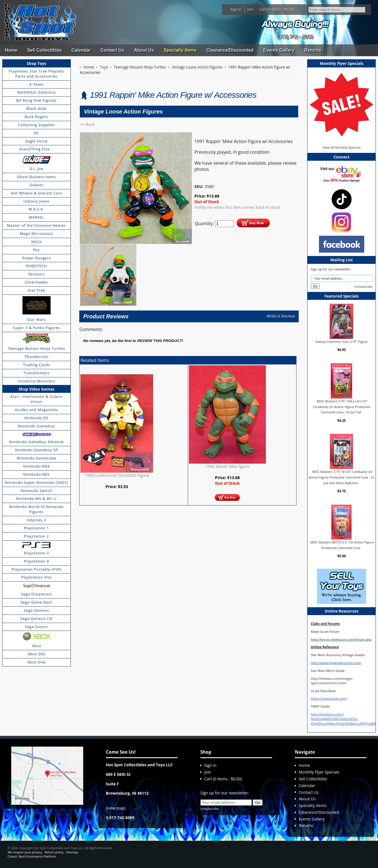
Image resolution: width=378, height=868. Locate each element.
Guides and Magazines (36, 410)
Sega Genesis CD (37, 618)
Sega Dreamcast (37, 594)
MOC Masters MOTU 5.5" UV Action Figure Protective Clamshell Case (342, 545)
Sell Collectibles (45, 50)
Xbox (37, 646)
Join (251, 9)
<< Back (87, 124)
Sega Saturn (37, 627)
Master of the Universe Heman (37, 225)
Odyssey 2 (36, 520)
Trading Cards (37, 365)
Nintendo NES (36, 474)
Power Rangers (37, 258)
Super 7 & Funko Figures (36, 328)
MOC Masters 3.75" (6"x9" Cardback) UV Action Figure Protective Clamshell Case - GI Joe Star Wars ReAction (342, 477)
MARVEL (36, 217)
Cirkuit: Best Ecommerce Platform (32, 856)
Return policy (54, 852)
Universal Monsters (36, 381)
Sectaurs (36, 274)
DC (36, 133)
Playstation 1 (36, 528)
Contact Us (112, 50)
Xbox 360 (36, 654)
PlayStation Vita (37, 577)
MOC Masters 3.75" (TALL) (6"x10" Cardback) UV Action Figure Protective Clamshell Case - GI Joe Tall (342, 407)
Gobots (36, 185)
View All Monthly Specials (342, 147)
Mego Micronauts (36, 234)
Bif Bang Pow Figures (37, 100)
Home (11, 50)
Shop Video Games (37, 389)
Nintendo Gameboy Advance (37, 442)
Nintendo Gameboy (37, 426)
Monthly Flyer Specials (319, 772)
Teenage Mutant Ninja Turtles (37, 348)
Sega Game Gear (36, 602)
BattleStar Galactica (37, 92)
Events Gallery (279, 50)
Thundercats (36, 357)
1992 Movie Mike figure (227, 466)
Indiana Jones (36, 201)
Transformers (36, 373)
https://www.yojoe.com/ (329, 698)
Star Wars (37, 319)
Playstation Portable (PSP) (37, 569)
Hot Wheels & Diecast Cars (37, 193)
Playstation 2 (36, 536)
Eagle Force (36, 141)
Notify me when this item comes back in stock (237, 207)
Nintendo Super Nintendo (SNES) (37, 482)
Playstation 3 (36, 553)
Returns (313, 50)
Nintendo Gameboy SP (36, 450)
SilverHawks (37, 282)
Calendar (81, 50)
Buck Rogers (37, 117)
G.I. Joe (36, 169)
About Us (144, 50)
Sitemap (72, 852)
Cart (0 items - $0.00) (277, 9)
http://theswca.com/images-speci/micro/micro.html (332, 681)
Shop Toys (36, 63)
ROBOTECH (36, 266)
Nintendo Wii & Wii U (37, 498)
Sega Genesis (37, 610)
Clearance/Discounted (230, 50)
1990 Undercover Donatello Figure (117, 475)
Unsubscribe (363, 286)
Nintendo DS (37, 418)
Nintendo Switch (36, 491)
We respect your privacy (25, 852)
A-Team (36, 84)
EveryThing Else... (37, 149)
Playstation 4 (36, 561)
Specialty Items (180, 50)
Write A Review (281, 316)
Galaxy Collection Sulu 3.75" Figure (341, 342)
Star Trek (37, 290)
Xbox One (37, 662)
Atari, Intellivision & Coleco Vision (36, 399)
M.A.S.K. (37, 209)
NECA (36, 242)
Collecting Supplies (37, 125)
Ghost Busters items (36, 177)
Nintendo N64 (36, 466)
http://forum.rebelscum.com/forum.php (341, 639)
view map (116, 808)
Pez (37, 250)
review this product (159, 341)
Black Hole (37, 108)
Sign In (236, 9)
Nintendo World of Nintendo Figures (36, 509)
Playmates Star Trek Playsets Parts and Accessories (36, 74)
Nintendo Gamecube (37, 458)
